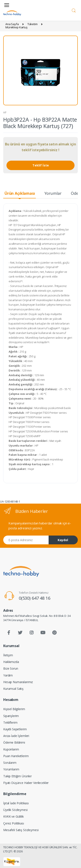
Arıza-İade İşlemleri (16, 736)
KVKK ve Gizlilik (13, 816)
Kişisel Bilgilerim (14, 709)
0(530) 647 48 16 (35, 598)
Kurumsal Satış (13, 689)
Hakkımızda (11, 662)
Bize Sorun (11, 668)
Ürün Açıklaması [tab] (20, 193)
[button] (74, 10)
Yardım (8, 675)
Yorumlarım (11, 769)
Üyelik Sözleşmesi (15, 810)
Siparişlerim (11, 716)
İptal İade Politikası (16, 803)
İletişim (8, 655)
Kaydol (63, 540)
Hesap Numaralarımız (18, 682)
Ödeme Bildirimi (14, 742)
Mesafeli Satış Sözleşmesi (21, 830)
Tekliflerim (10, 722)
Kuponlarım (11, 749)
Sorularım (10, 763)
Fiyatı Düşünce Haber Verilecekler (26, 783)
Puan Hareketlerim (16, 756)
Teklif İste (41, 165)
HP (5, 112)
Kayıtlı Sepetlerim (15, 729)
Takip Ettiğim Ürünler (17, 776)
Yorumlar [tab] (53, 193)
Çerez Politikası (14, 823)
